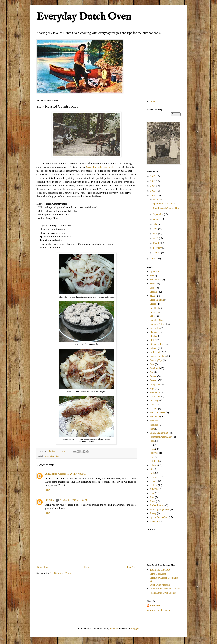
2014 (153, 186)
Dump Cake (155, 384)
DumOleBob (51, 474)
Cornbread (155, 368)
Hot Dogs (154, 401)
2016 (153, 176)
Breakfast (154, 308)
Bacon (153, 276)
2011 (153, 259)
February (158, 248)
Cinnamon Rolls (157, 344)
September (158, 214)
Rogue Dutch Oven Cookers (163, 593)
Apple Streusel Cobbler (164, 204)
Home (87, 567)
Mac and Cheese (158, 413)
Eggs (152, 389)
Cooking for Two (158, 356)
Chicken (154, 336)
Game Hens (155, 397)
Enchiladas (155, 392)
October (157, 200)
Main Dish (49, 456)
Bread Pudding (157, 300)
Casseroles (155, 328)
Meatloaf (154, 425)
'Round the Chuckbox (160, 570)
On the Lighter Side (159, 433)
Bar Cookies (156, 280)
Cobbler (154, 348)
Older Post (131, 567)
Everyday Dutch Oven (84, 17)
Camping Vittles (157, 324)
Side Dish (154, 489)
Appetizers (155, 272)
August (157, 219)
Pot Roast (154, 461)
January (157, 253)
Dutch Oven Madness (160, 585)
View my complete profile (159, 610)
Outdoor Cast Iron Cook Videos (165, 589)
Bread (152, 296)
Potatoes (154, 465)
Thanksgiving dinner (160, 509)
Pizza (152, 449)
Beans (153, 284)
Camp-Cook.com (158, 574)
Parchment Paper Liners (161, 437)
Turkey (153, 513)
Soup (152, 493)
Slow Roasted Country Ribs (101, 167)
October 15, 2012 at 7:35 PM (72, 474)
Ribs (57, 456)
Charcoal (154, 332)
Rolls (152, 473)
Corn (152, 364)
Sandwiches (155, 477)
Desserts (154, 380)
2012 (153, 196)
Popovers (154, 453)
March (156, 243)
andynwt (114, 629)
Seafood (154, 485)
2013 (153, 191)
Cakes (153, 316)
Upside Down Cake (159, 517)
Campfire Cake (157, 320)
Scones (153, 481)
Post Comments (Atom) (61, 573)
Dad (152, 372)
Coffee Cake (156, 352)
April (156, 238)
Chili (152, 340)
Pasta (152, 441)
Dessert (153, 376)
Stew (152, 497)
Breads (153, 304)
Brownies (154, 312)
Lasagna (154, 409)
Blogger (135, 629)
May (156, 233)
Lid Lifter (50, 500)
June (156, 229)
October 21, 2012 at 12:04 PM (74, 500)
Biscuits (154, 292)
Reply (47, 490)
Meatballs (154, 421)
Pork (152, 457)
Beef (152, 288)
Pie (151, 445)
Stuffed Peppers (157, 505)
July (155, 224)
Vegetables (155, 521)
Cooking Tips (156, 360)
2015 (153, 181)
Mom (152, 429)
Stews (152, 501)
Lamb (152, 405)
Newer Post (43, 567)
